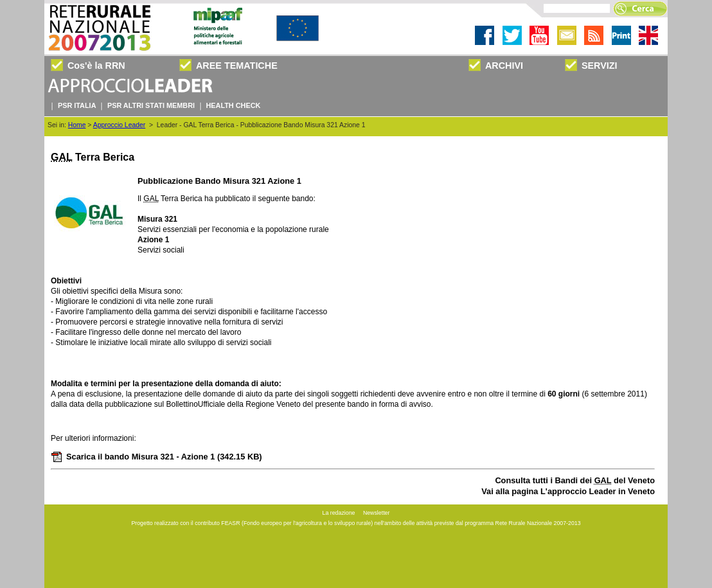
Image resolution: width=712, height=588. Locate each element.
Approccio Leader (119, 125)
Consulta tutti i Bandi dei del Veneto (575, 480)
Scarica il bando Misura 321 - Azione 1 (156, 457)
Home (77, 125)
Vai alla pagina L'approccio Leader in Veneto (568, 491)
